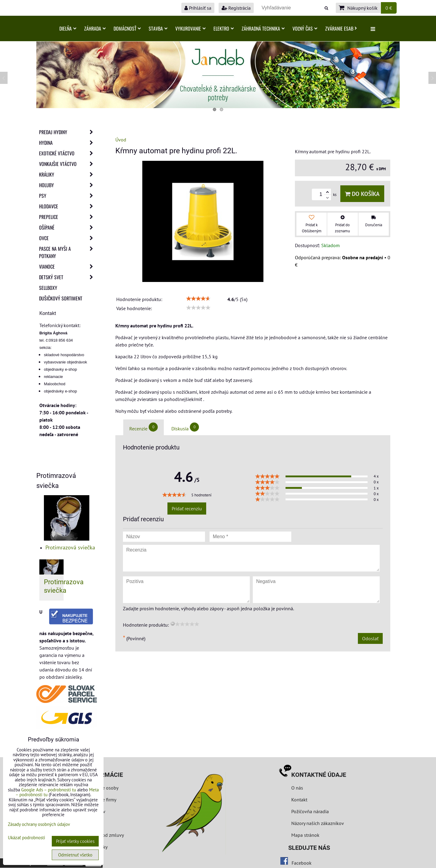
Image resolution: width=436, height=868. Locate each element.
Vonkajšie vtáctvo (68, 164)
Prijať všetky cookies (75, 841)
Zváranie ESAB (341, 28)
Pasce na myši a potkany (68, 252)
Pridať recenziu (187, 509)
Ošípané (68, 227)
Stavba (158, 28)
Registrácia (236, 8)
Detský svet (68, 277)
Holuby (68, 185)
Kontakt (299, 800)
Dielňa (68, 28)
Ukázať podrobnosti (26, 838)
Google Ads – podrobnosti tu (49, 790)
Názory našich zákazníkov (318, 823)
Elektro (224, 28)
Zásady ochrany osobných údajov (39, 824)
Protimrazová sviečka (70, 547)
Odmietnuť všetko (75, 855)
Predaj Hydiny (68, 132)
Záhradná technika (263, 28)
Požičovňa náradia (310, 811)
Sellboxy (48, 288)
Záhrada (95, 28)
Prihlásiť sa (198, 8)
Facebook (302, 863)
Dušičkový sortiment (61, 298)
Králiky (68, 174)
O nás (297, 788)
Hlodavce (68, 206)
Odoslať (370, 638)
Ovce (68, 238)
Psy (68, 196)
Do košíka (362, 194)
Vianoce (68, 267)
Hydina (68, 143)
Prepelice (68, 217)
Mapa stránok (305, 835)
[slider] (198, 299)
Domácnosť (127, 28)
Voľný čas (305, 28)
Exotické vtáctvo (68, 153)
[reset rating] (173, 624)
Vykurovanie (190, 28)
